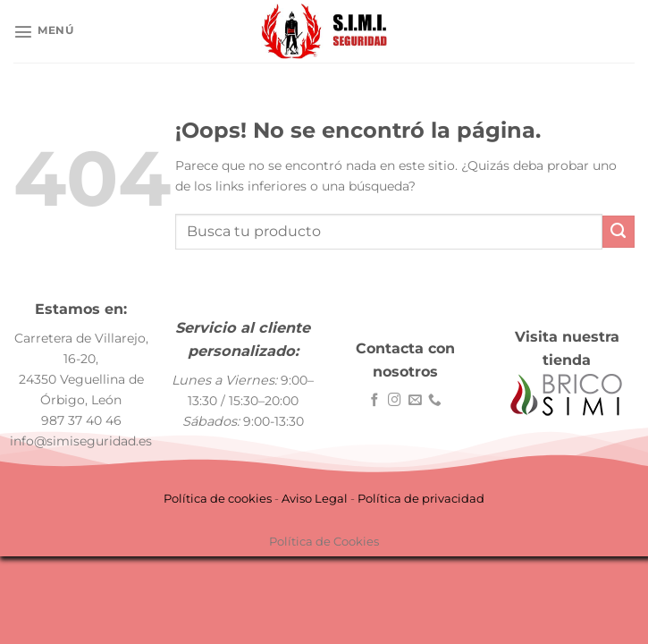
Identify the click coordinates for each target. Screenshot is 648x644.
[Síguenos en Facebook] (375, 401)
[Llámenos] (435, 401)
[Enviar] (619, 232)
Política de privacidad (421, 498)
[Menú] (43, 31)
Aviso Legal (315, 498)
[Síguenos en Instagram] (395, 401)
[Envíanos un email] (415, 401)
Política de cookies (218, 498)
